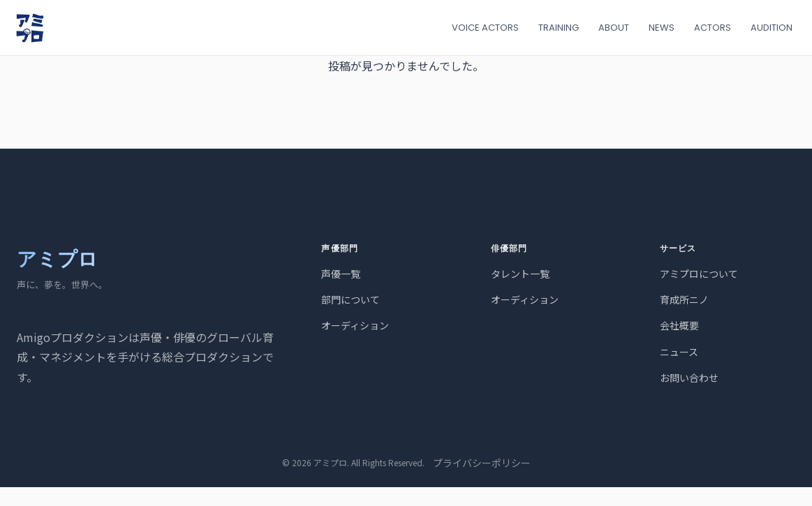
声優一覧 (341, 274)
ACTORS (713, 28)
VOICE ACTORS (485, 28)
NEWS (662, 28)
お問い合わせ (689, 378)
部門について (350, 299)
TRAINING (559, 28)
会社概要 (679, 325)
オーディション (355, 325)
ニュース (679, 352)
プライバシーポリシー (482, 463)
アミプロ (57, 259)
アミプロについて (699, 274)
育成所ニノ (684, 299)
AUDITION (772, 28)
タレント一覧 (520, 274)
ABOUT (614, 28)
